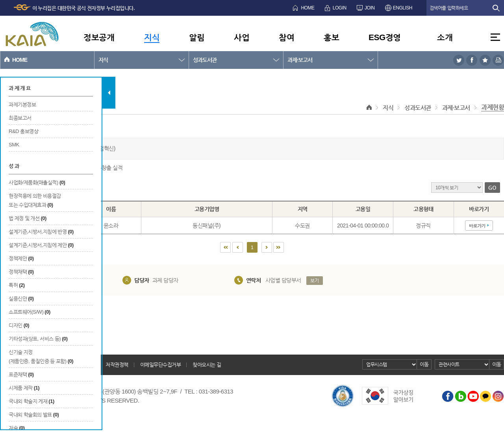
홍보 (331, 37)
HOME (308, 8)
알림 (197, 37)
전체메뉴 (495, 37)
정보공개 (99, 37)
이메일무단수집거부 (161, 365)
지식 (152, 37)
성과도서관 (205, 60)
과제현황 (493, 107)
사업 (242, 37)
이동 (424, 364)
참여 (286, 37)
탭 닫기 (109, 93)
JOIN (370, 8)
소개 (445, 37)
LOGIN (340, 8)
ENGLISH (403, 8)
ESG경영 (385, 37)
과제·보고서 (300, 60)
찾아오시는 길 (207, 365)
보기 (314, 281)
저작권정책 (117, 365)
